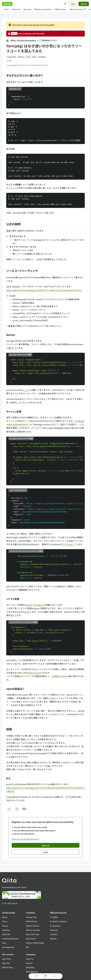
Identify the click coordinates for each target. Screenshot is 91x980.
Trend (6, 9)
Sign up (46, 845)
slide (52, 698)
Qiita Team (7, 959)
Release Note (31, 917)
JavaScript (11, 57)
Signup (84, 4)
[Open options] (55, 976)
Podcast (53, 939)
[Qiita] (7, 4)
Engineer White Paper (35, 943)
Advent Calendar (33, 930)
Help (4, 943)
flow (28, 57)
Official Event (60, 9)
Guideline (6, 930)
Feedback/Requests (10, 939)
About (5, 917)
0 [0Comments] (25, 809)
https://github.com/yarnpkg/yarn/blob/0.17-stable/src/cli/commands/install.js (44, 290)
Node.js (21, 57)
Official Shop (7, 967)
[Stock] (17, 809)
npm (34, 57)
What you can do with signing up (25, 839)
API (27, 947)
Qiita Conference (43, 9)
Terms (5, 921)
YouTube (53, 934)
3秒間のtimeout (59, 676)
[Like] (9, 809)
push (27, 612)
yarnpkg (42, 57)
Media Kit (6, 934)
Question (27, 9)
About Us (30, 959)
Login (73, 4)
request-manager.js (34, 605)
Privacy (5, 926)
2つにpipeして (69, 544)
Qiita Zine (6, 963)
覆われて (12, 348)
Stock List (16, 9)
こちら (26, 390)
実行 (12, 615)
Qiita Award (31, 939)
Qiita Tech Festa (33, 934)
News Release (32, 972)
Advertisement (8, 947)
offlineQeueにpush (32, 673)
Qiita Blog (30, 967)
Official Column (78, 9)
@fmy (21, 40)
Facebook (54, 930)
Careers (29, 963)
